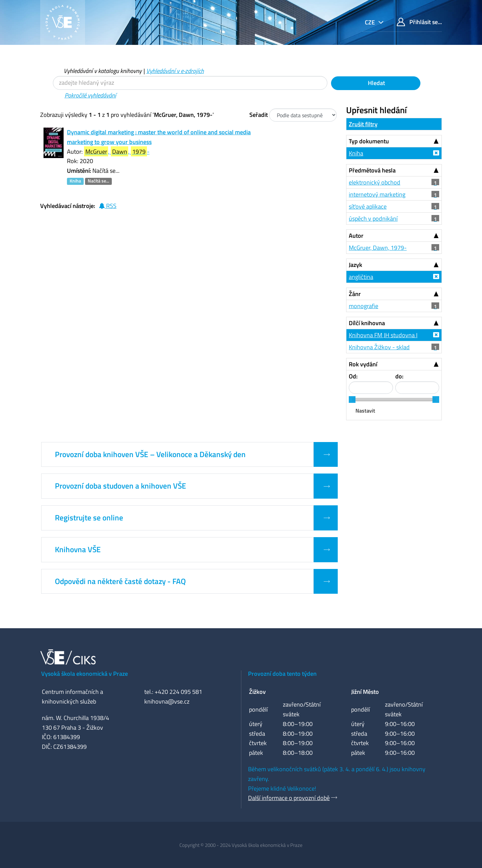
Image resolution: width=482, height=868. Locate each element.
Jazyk (355, 265)
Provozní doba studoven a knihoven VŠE (120, 486)
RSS (108, 206)
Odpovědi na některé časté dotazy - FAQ (120, 581)
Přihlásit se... (419, 22)
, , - (117, 152)
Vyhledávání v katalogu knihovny (103, 71)
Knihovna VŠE (78, 550)
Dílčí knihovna (367, 323)
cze (371, 22)
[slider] (352, 400)
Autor (356, 236)
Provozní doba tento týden (282, 674)
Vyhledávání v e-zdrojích (175, 71)
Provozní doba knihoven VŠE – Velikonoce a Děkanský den (150, 454)
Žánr (355, 294)
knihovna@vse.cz (167, 701)
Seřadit (259, 115)
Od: (353, 376)
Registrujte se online (89, 518)
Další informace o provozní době (289, 798)
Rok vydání (363, 364)
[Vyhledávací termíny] (190, 83)
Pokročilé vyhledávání (90, 95)
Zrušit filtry (363, 124)
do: (399, 376)
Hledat (376, 83)
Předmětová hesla (372, 170)
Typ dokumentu (369, 141)
